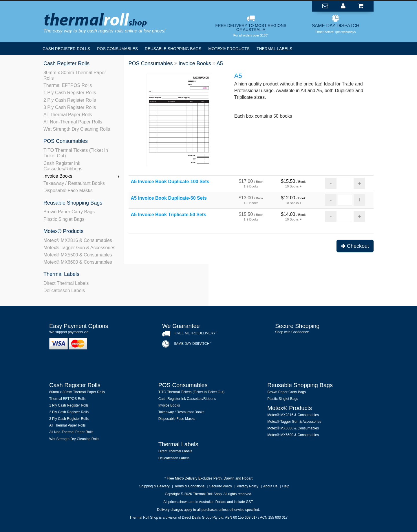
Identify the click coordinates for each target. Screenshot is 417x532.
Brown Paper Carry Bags (69, 212)
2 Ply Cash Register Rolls (70, 100)
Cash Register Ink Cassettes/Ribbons (63, 166)
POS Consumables (117, 49)
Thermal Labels (274, 49)
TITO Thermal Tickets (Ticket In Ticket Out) (76, 153)
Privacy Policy (248, 486)
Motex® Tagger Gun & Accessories (79, 248)
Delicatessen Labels (64, 290)
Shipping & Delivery (154, 486)
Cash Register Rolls (66, 49)
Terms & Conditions (189, 486)
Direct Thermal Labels (66, 283)
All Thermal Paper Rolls (68, 115)
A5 (220, 63)
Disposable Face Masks (68, 191)
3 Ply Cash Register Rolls (70, 107)
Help (286, 486)
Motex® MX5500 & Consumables (78, 255)
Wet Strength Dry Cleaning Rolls (77, 129)
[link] (321, 348)
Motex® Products (229, 49)
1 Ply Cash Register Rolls (70, 93)
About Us (270, 486)
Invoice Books (58, 176)
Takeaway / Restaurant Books (74, 183)
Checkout (355, 246)
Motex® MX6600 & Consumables (78, 262)
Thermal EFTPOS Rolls (68, 85)
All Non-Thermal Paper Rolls (73, 122)
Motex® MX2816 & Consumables (78, 240)
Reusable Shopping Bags (173, 49)
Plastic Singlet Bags (64, 219)
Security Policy (221, 486)
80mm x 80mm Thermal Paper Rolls (75, 75)
